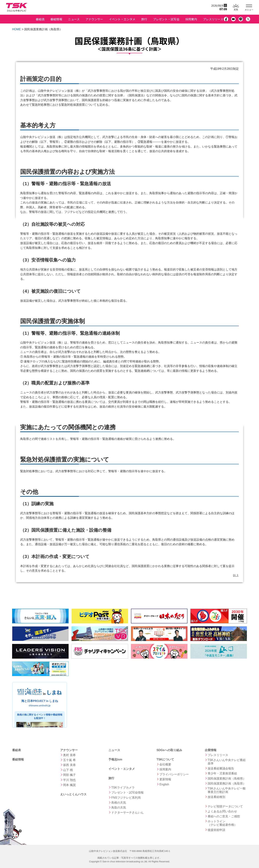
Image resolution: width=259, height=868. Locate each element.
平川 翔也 (69, 780)
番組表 (40, 19)
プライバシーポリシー (174, 774)
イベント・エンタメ (122, 19)
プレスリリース (213, 19)
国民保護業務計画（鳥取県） (227, 783)
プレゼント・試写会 (166, 19)
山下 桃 (68, 770)
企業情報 (211, 750)
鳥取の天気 (119, 808)
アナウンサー (94, 19)
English (164, 784)
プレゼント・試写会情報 (127, 792)
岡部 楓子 (69, 775)
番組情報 (56, 19)
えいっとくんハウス (73, 794)
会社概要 (165, 764)
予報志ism (115, 759)
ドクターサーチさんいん (127, 812)
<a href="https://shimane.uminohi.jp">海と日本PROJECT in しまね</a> (40, 705)
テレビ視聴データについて (225, 806)
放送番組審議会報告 (221, 768)
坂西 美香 (69, 765)
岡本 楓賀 (69, 785)
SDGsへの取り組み (169, 750)
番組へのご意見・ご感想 (224, 816)
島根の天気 (119, 803)
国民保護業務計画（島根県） (227, 779)
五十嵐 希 (69, 760)
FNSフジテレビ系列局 (126, 798)
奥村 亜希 (69, 755)
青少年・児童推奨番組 (222, 773)
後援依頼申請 (216, 830)
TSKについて (165, 759)
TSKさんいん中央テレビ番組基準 (227, 762)
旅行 (144, 19)
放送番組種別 (216, 797)
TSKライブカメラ (123, 788)
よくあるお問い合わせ (222, 811)
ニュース (74, 19)
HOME (17, 29)
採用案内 (191, 19)
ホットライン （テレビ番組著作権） (222, 823)
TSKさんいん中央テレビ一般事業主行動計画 (227, 790)
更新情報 (165, 779)
